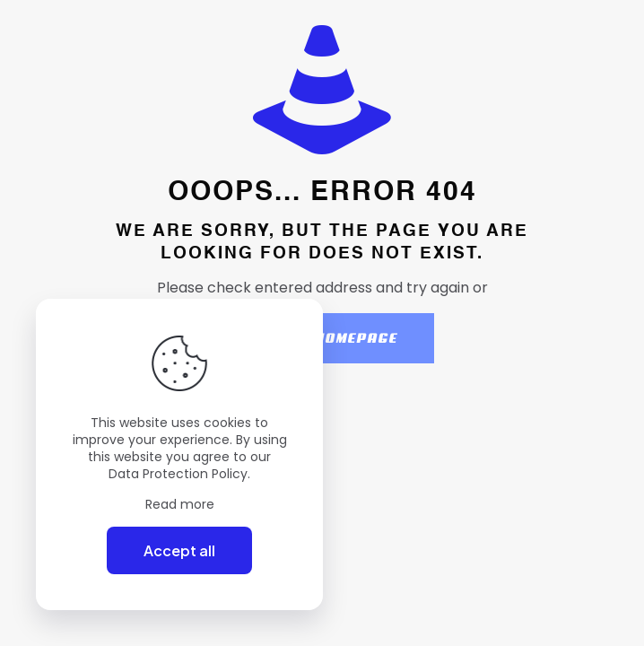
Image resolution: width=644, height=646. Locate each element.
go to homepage (331, 338)
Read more (180, 505)
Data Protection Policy (178, 474)
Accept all (179, 550)
